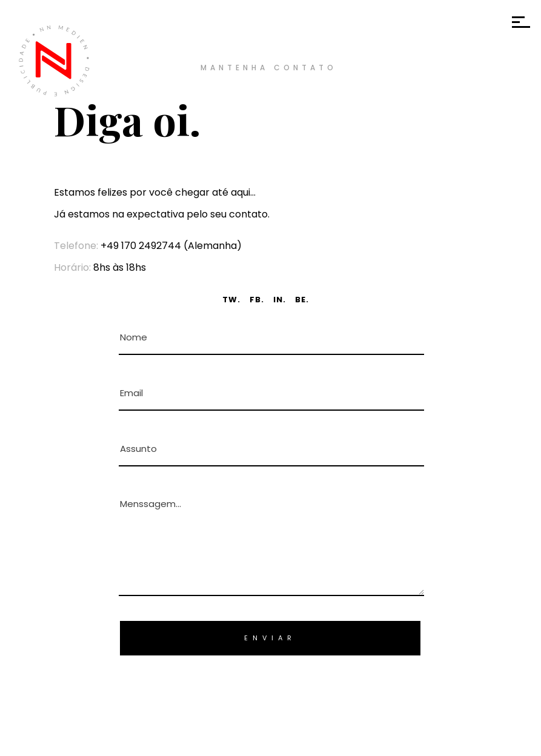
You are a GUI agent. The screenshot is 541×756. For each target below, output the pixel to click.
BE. (302, 300)
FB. (257, 300)
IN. (280, 300)
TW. (231, 300)
